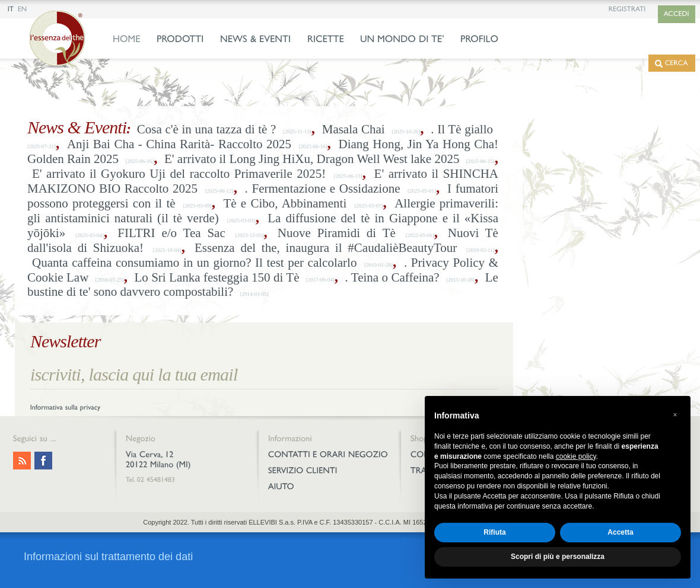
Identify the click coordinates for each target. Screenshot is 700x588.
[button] (675, 415)
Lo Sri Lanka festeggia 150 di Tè (217, 277)
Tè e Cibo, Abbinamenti (285, 203)
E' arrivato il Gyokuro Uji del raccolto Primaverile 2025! (179, 174)
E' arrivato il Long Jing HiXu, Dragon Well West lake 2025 (312, 159)
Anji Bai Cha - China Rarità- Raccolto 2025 (179, 144)
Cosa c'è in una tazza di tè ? (207, 129)
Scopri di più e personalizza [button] (558, 557)
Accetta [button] (620, 532)
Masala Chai (354, 129)
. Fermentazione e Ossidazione (323, 188)
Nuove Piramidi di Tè (337, 233)
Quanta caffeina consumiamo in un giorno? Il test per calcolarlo (194, 263)
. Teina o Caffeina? (392, 277)
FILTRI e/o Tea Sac (171, 233)
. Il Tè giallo (462, 129)
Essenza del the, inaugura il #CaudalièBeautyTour (326, 248)
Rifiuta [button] (494, 532)
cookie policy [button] (576, 456)
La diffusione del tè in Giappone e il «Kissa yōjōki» (263, 226)
